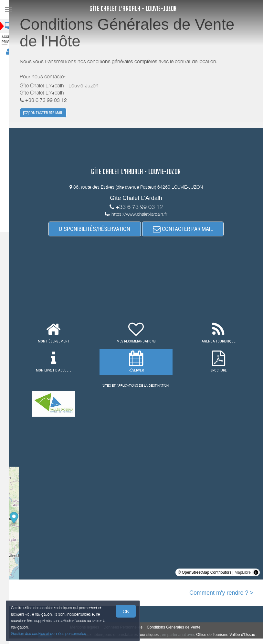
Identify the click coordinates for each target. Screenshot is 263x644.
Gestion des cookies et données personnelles (49, 633)
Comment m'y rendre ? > (221, 594)
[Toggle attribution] (256, 574)
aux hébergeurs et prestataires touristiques (135, 636)
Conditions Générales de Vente (178, 629)
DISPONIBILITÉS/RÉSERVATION (99, 230)
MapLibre (243, 574)
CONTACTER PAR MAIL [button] (47, 114)
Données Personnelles (127, 629)
